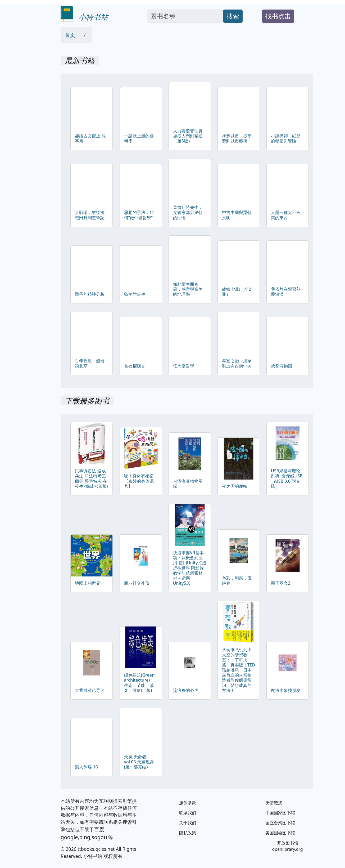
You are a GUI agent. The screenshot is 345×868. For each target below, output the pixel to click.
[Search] (185, 16)
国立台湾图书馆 (280, 823)
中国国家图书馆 (280, 813)
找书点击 (278, 16)
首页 (70, 35)
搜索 (233, 16)
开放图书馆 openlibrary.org (288, 846)
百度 (99, 829)
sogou (99, 837)
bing (85, 837)
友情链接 (274, 803)
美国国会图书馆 (280, 833)
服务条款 (188, 803)
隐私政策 (188, 833)
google (69, 837)
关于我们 (188, 823)
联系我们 (188, 813)
